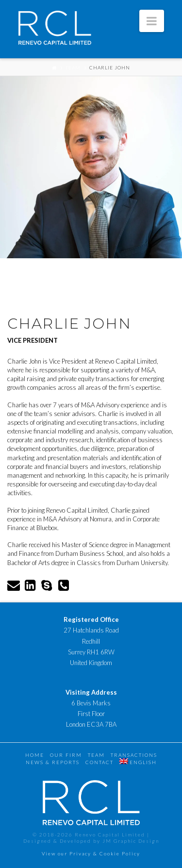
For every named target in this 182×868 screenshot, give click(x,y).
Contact (99, 762)
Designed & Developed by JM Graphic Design (91, 841)
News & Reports (53, 762)
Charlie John (110, 67)
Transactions (134, 755)
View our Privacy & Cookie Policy (91, 853)
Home (35, 755)
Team (73, 67)
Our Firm (66, 755)
